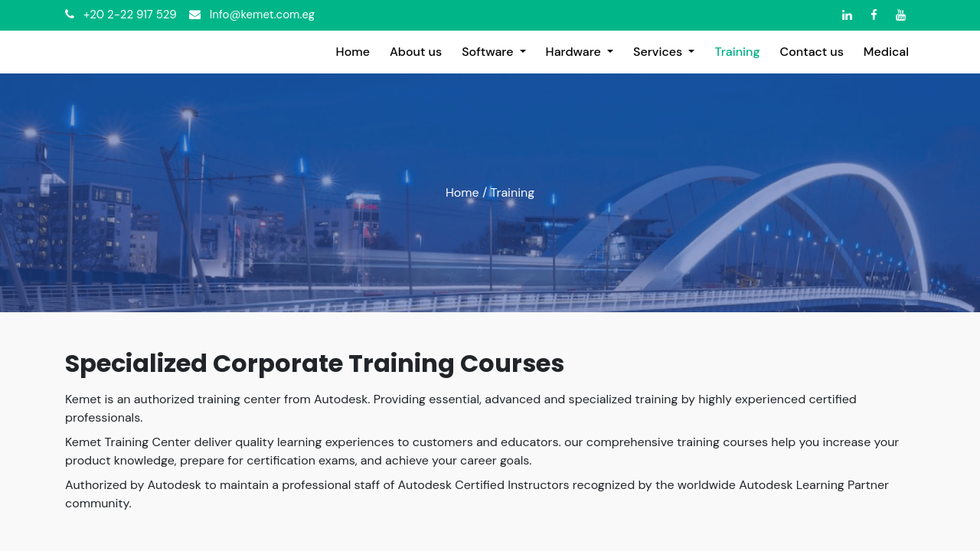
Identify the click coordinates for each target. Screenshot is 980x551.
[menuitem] (353, 52)
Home (462, 192)
